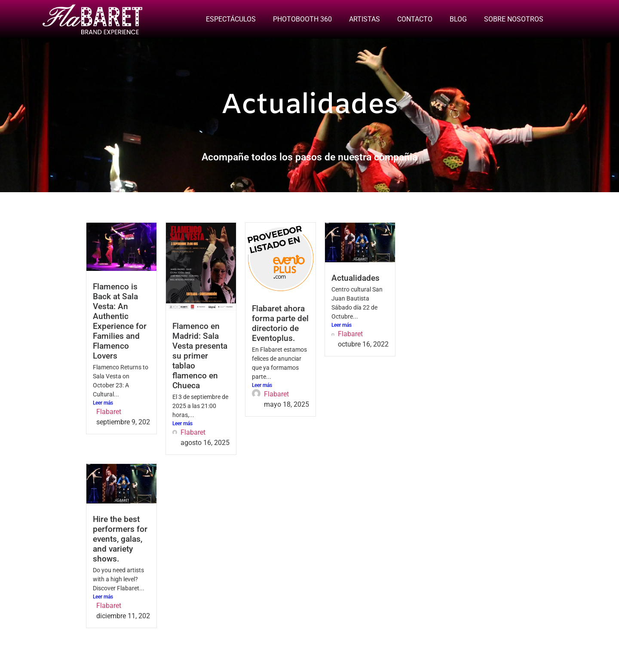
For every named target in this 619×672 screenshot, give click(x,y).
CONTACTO (415, 19)
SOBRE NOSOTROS (514, 19)
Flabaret (109, 412)
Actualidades (355, 278)
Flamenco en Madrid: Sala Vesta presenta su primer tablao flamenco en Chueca (200, 356)
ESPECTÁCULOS (231, 19)
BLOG (458, 19)
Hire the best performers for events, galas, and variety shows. (120, 539)
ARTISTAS (365, 19)
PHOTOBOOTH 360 (302, 19)
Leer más (103, 403)
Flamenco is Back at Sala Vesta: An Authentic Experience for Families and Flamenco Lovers (120, 321)
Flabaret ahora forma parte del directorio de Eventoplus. (280, 323)
